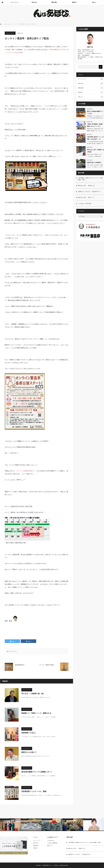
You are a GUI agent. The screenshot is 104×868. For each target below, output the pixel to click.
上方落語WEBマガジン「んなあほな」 (51, 865)
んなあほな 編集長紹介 (52, 843)
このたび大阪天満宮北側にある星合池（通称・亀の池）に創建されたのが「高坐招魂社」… (95, 144)
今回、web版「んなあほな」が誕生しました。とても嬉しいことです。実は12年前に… (95, 167)
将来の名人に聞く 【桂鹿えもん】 (86, 186)
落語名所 (74, 2)
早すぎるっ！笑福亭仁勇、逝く (33, 694)
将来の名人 (34, 2)
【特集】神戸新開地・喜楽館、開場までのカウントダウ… (95, 125)
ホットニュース (15, 2)
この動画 (30, 492)
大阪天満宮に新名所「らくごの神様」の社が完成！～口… (95, 138)
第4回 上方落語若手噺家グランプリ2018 (95, 112)
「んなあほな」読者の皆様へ (85, 204)
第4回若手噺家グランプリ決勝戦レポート (37, 772)
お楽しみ (94, 2)
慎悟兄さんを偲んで (29, 752)
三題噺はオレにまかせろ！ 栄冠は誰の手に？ (89, 192)
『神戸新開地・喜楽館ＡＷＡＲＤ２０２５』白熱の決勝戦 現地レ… (90, 179)
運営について (50, 845)
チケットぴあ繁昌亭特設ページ (27, 471)
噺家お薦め (54, 2)
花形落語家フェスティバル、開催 (34, 791)
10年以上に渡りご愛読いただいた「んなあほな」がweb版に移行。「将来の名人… (95, 156)
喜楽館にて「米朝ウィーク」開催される (36, 713)
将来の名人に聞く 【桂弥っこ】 (86, 197)
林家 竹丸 (90, 47)
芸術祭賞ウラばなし (29, 733)
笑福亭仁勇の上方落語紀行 (94, 162)
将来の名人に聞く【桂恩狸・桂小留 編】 (95, 151)
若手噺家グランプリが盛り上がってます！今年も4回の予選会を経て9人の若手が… (95, 118)
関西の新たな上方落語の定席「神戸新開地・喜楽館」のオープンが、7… (95, 130)
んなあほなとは (51, 840)
